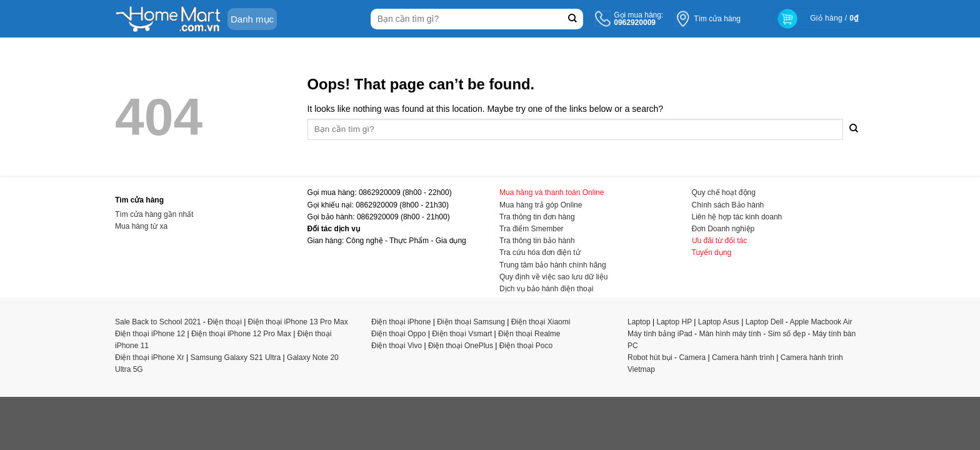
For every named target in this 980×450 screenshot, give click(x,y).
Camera (692, 357)
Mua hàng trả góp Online (541, 205)
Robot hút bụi (650, 357)
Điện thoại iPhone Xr (150, 357)
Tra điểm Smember (532, 229)
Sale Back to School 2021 (158, 322)
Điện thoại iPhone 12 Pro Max (241, 334)
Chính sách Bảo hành (728, 205)
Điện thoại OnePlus (461, 346)
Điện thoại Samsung (471, 322)
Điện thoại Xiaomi (541, 322)
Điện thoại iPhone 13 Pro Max (298, 322)
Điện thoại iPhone (401, 322)
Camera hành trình (743, 357)
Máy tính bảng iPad (660, 334)
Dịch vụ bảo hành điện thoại (546, 289)
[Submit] (572, 19)
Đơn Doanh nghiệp (723, 229)
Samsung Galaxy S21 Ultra (236, 357)
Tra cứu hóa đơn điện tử (540, 252)
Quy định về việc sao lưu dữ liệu (553, 277)
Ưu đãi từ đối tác (720, 241)
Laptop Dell (765, 322)
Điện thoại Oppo (398, 334)
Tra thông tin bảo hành (537, 241)
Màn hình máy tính (730, 334)
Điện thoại (225, 322)
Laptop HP (675, 322)
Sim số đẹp (787, 334)
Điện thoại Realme (529, 334)
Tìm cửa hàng (717, 19)
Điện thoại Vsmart (462, 334)
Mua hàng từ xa (141, 226)
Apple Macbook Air (821, 322)
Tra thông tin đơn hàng (537, 217)
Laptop (639, 322)
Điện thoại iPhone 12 (150, 334)
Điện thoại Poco (526, 346)
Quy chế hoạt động (724, 192)
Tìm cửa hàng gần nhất (154, 214)
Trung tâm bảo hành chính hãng (553, 265)
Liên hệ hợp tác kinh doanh (737, 217)
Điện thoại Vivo (397, 346)
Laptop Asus (719, 322)
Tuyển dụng (712, 252)
